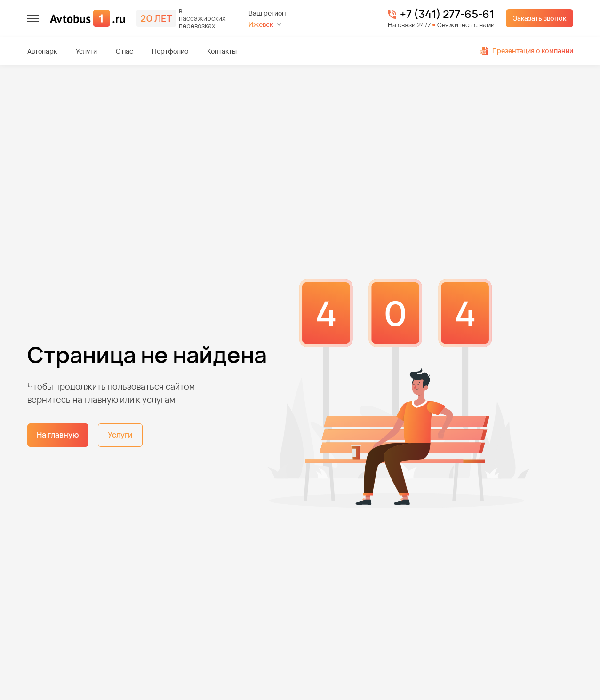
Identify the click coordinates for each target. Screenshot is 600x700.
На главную (58, 435)
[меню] (33, 18)
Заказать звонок (540, 18)
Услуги (86, 51)
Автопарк (42, 51)
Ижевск (261, 24)
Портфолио (170, 51)
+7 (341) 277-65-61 (447, 15)
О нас (124, 51)
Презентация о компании (527, 51)
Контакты (222, 51)
